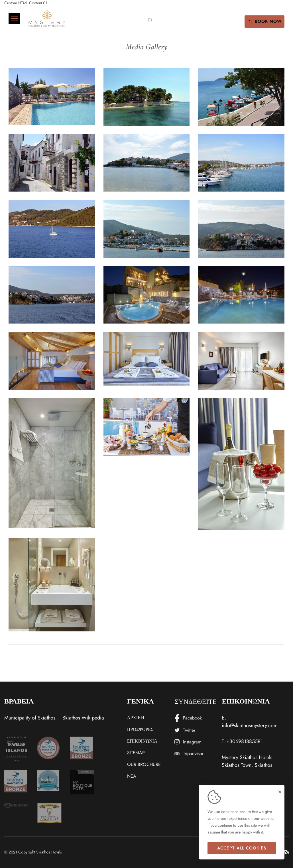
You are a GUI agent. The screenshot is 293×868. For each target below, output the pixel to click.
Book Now (264, 21)
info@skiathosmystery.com (250, 725)
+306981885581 (245, 741)
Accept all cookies (242, 848)
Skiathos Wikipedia (83, 718)
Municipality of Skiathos (30, 718)
